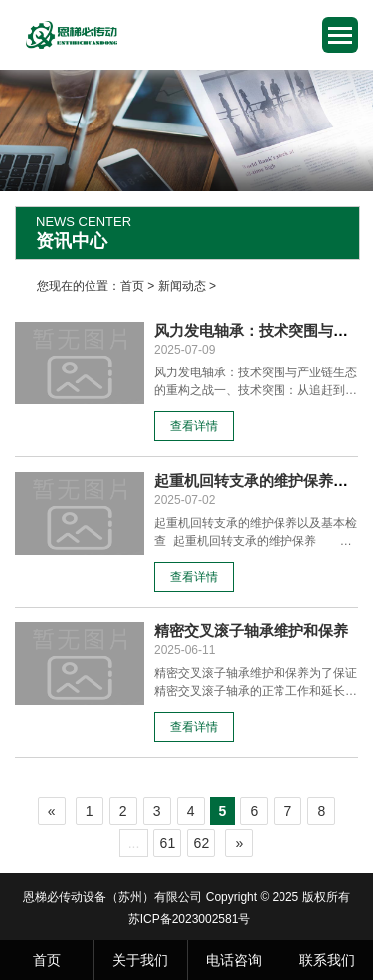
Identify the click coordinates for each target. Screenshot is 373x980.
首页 (132, 286)
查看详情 (194, 426)
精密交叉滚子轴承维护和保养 (251, 631)
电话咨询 (234, 960)
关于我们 (140, 960)
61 (168, 843)
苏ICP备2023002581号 (189, 919)
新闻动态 (182, 286)
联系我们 (327, 960)
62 (202, 843)
